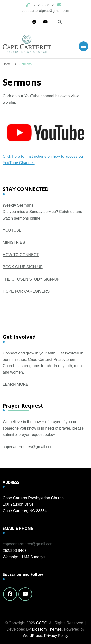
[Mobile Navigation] (83, 46)
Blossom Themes (47, 629)
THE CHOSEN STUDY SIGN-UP (31, 279)
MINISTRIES (14, 242)
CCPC (42, 623)
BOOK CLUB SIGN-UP (23, 267)
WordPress (32, 636)
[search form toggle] (60, 22)
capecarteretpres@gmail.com (28, 447)
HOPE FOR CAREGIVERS (27, 291)
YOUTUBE (12, 230)
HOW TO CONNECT (21, 255)
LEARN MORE (16, 384)
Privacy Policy (56, 636)
